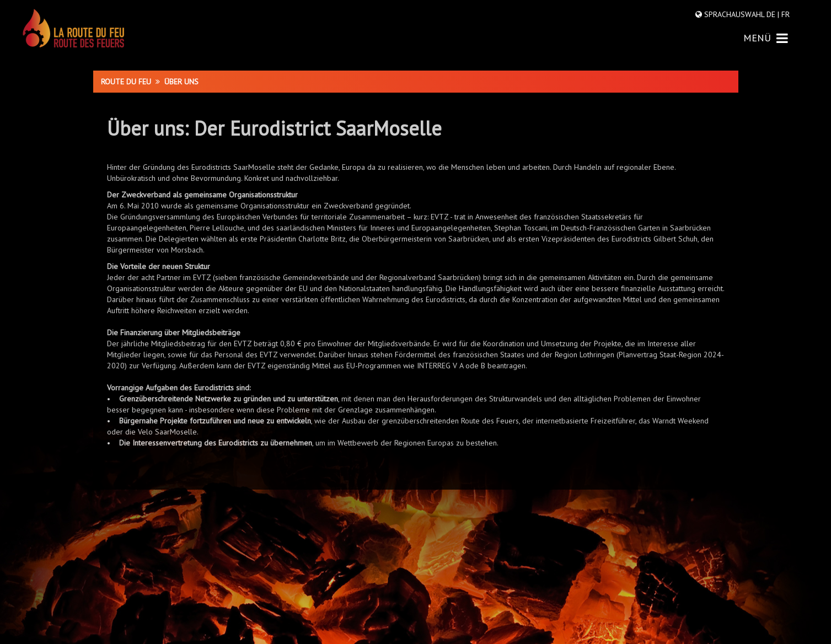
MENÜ (766, 38)
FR (784, 14)
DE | (773, 14)
